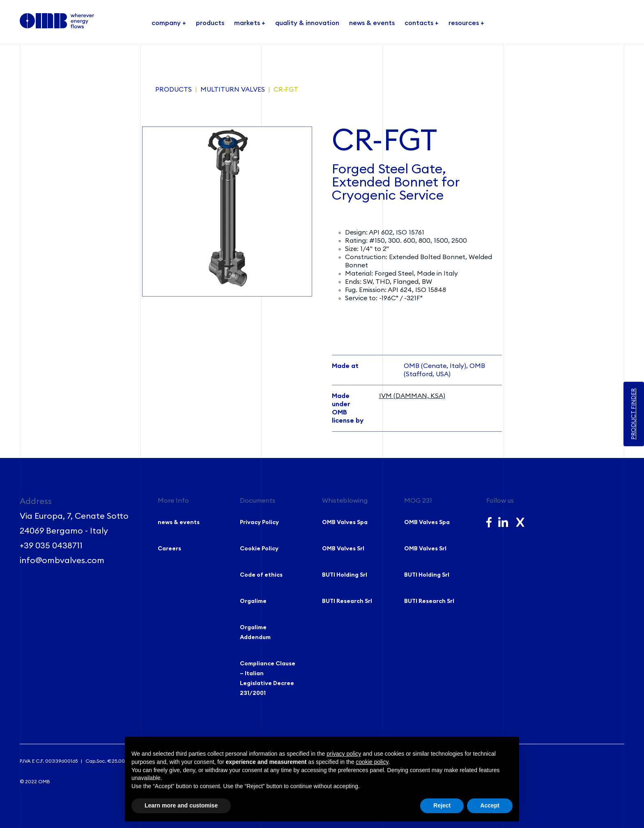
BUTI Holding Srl (345, 575)
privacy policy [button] (344, 754)
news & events (372, 23)
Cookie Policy (259, 549)
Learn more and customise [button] (181, 805)
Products (174, 90)
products (210, 23)
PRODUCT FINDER (634, 414)
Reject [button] (442, 805)
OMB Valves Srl (343, 549)
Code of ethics (261, 575)
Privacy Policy (259, 522)
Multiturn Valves (233, 90)
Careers (169, 549)
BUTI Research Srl (347, 601)
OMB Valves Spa (345, 522)
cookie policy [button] (372, 762)
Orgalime (253, 601)
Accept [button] (490, 805)
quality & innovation (307, 23)
